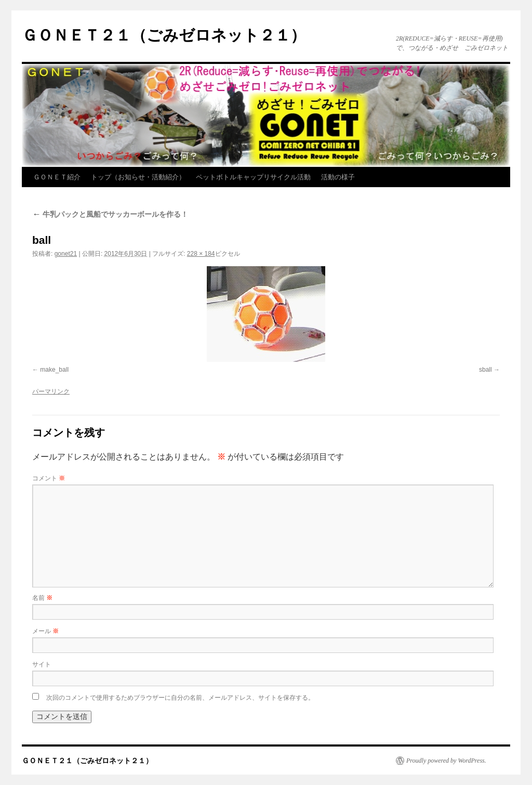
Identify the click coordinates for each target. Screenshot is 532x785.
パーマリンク (51, 391)
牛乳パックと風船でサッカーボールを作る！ (110, 214)
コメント (49, 478)
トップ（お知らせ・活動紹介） (138, 177)
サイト (42, 664)
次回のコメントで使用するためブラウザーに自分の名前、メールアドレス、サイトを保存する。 (180, 698)
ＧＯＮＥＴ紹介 (57, 177)
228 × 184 (201, 254)
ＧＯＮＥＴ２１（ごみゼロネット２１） (164, 35)
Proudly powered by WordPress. (446, 761)
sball (486, 370)
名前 (42, 598)
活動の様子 (338, 177)
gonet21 (66, 254)
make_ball (54, 370)
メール (45, 631)
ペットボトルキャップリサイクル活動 (253, 177)
